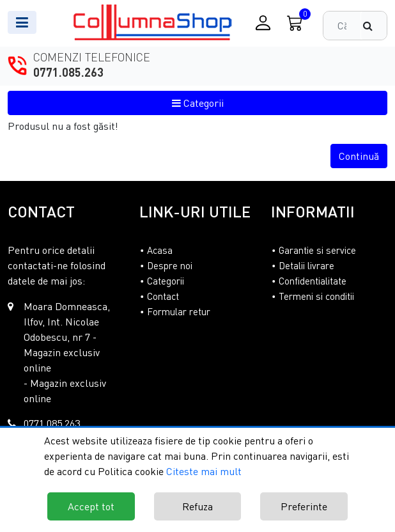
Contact (163, 296)
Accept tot (91, 506)
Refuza (197, 506)
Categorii (198, 103)
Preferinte (304, 506)
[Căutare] (374, 26)
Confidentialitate (313, 281)
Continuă (359, 156)
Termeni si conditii (316, 296)
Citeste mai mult (204, 471)
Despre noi (170, 265)
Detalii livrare (306, 265)
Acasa (160, 250)
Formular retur (179, 311)
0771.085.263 (68, 72)
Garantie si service (317, 250)
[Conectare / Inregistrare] (263, 23)
